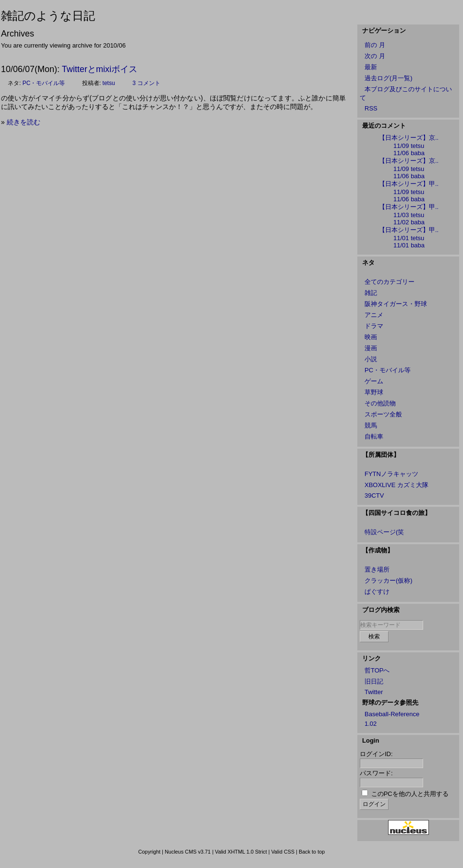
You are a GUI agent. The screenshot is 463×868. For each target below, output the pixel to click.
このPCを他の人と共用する (410, 794)
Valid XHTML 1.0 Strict (241, 852)
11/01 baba (409, 245)
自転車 (374, 436)
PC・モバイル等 (44, 83)
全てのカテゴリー (390, 282)
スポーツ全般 (383, 414)
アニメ (374, 315)
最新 (371, 67)
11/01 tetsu (409, 238)
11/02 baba (409, 222)
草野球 (374, 392)
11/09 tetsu (409, 146)
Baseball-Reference (392, 714)
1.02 (371, 724)
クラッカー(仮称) (389, 581)
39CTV (374, 495)
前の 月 (375, 45)
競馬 (371, 425)
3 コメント (146, 83)
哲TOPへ (377, 670)
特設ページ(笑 (384, 532)
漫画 (371, 348)
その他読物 (380, 403)
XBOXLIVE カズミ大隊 (396, 485)
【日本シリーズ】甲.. (409, 184)
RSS (371, 108)
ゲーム (374, 381)
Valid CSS (283, 852)
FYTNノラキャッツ (391, 474)
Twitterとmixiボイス (100, 69)
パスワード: (376, 773)
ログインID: (376, 754)
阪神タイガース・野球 (396, 304)
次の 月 (375, 56)
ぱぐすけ (377, 592)
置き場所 (377, 569)
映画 (371, 337)
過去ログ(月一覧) (389, 78)
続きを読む (24, 122)
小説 (371, 359)
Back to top (312, 852)
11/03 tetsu (409, 215)
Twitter (374, 692)
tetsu (109, 83)
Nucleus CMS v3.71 (188, 852)
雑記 (371, 293)
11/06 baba (409, 153)
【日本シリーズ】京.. (409, 138)
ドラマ (374, 326)
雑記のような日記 (48, 16)
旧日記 (374, 681)
